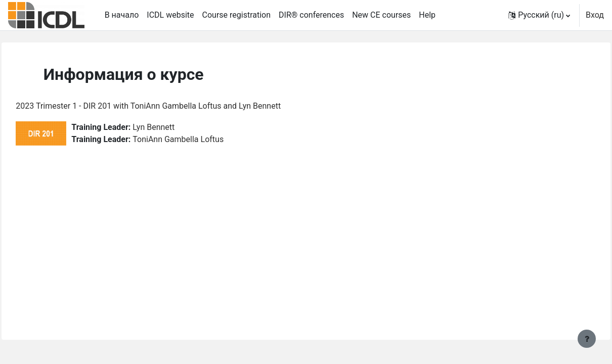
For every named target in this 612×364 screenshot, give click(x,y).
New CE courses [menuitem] (381, 15)
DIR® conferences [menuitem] (311, 15)
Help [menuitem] (427, 15)
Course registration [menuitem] (237, 15)
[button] (539, 15)
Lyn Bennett (176, 127)
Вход (595, 15)
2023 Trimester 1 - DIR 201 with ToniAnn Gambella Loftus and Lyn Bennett (171, 106)
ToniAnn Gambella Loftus (201, 139)
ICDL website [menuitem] (170, 15)
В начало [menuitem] (122, 15)
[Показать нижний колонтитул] (587, 339)
